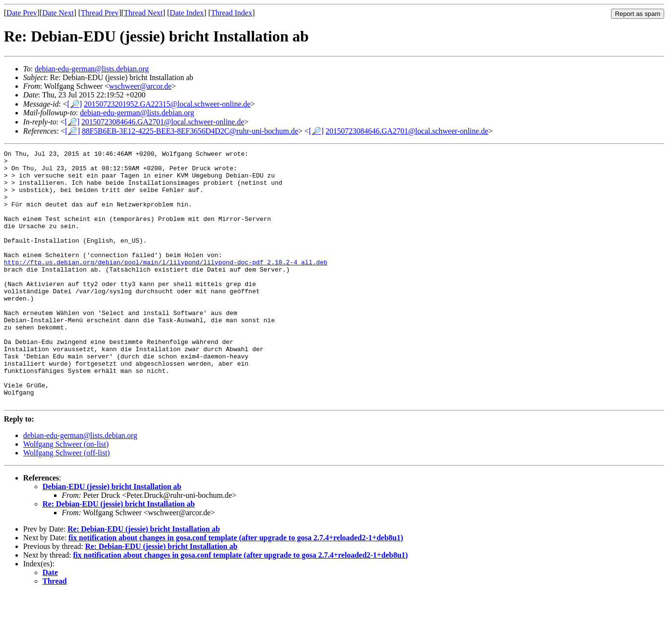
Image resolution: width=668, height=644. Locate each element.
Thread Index (232, 13)
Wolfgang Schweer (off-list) (67, 503)
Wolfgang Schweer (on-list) (66, 495)
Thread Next (143, 13)
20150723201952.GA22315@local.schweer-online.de (167, 104)
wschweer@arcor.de (140, 86)
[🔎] (75, 104)
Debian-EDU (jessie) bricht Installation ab (112, 537)
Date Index (187, 13)
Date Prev (22, 13)
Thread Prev (100, 13)
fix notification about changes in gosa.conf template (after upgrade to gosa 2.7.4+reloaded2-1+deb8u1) (236, 588)
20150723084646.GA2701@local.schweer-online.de (163, 122)
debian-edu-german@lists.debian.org (92, 69)
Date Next (58, 13)
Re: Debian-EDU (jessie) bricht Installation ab (119, 555)
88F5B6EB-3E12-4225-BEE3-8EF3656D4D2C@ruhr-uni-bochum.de (190, 131)
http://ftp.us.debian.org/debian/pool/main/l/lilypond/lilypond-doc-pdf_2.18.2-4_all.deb (166, 285)
